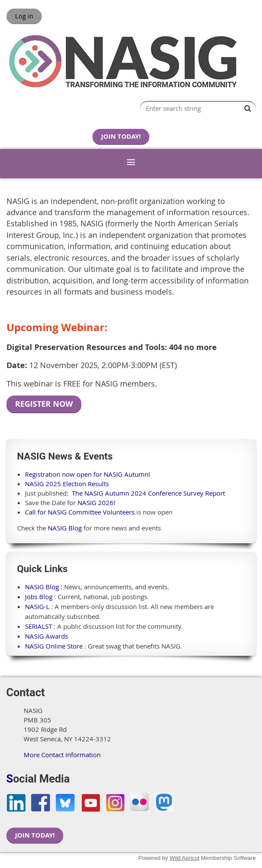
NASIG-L (37, 606)
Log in (24, 16)
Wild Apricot (184, 858)
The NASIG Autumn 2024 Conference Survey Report (148, 493)
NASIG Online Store (54, 646)
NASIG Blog (65, 528)
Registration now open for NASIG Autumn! (88, 474)
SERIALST (39, 626)
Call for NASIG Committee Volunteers (80, 512)
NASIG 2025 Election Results (67, 484)
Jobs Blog (39, 597)
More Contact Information (62, 755)
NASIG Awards (46, 636)
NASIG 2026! (96, 503)
